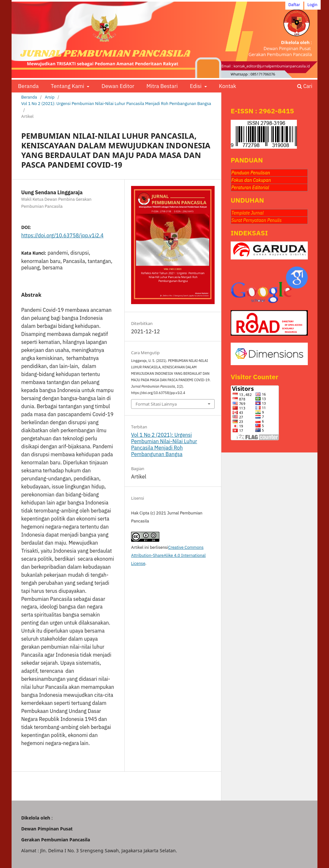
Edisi (196, 86)
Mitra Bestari (162, 86)
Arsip (49, 97)
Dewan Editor (118, 86)
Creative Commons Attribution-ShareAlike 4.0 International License (168, 555)
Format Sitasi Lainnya (156, 404)
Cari (305, 86)
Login (312, 5)
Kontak (227, 86)
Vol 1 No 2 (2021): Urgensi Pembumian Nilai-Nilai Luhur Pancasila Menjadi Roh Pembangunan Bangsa (116, 104)
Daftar (294, 5)
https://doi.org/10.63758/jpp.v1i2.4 (62, 235)
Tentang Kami (68, 86)
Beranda (28, 86)
